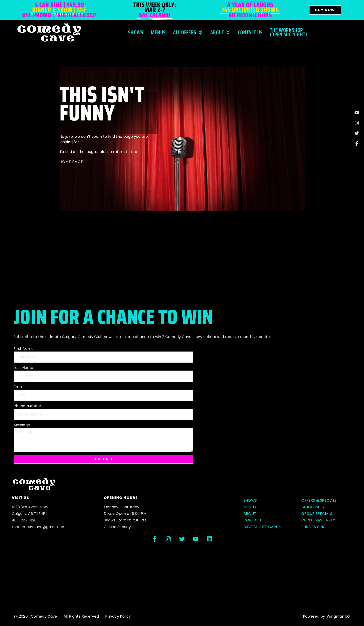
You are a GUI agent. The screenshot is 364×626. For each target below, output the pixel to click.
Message (22, 425)
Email (19, 387)
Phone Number (27, 406)
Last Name (23, 368)
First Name (24, 349)
